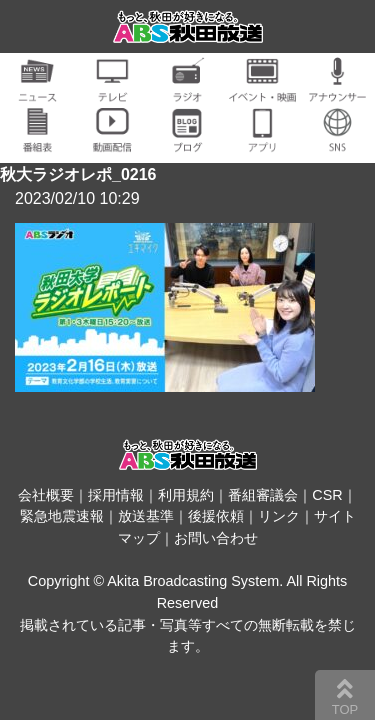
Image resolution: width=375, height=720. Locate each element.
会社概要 (46, 495)
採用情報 (116, 495)
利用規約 (186, 495)
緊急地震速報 (62, 516)
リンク (279, 516)
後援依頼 (216, 516)
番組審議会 (263, 495)
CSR (327, 495)
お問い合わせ (216, 538)
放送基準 (146, 516)
